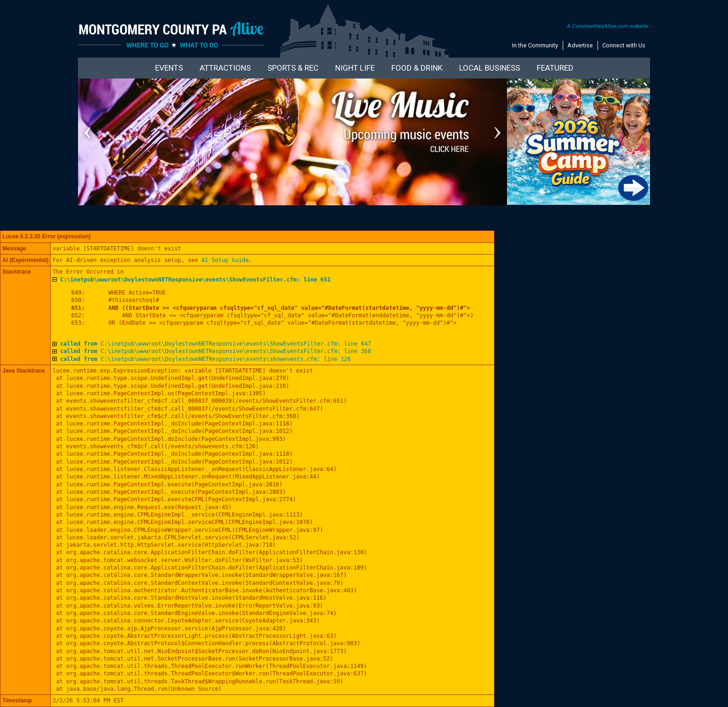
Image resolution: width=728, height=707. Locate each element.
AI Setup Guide (225, 260)
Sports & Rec (293, 68)
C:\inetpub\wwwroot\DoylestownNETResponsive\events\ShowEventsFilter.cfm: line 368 (215, 351)
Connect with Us (624, 45)
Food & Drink (417, 68)
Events (169, 68)
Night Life (355, 68)
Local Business (490, 68)
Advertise (580, 45)
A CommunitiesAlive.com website (607, 26)
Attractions (225, 68)
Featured (555, 68)
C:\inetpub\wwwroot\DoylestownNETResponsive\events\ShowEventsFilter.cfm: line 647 (215, 344)
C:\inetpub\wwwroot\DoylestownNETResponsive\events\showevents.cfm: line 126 (205, 359)
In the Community (535, 45)
